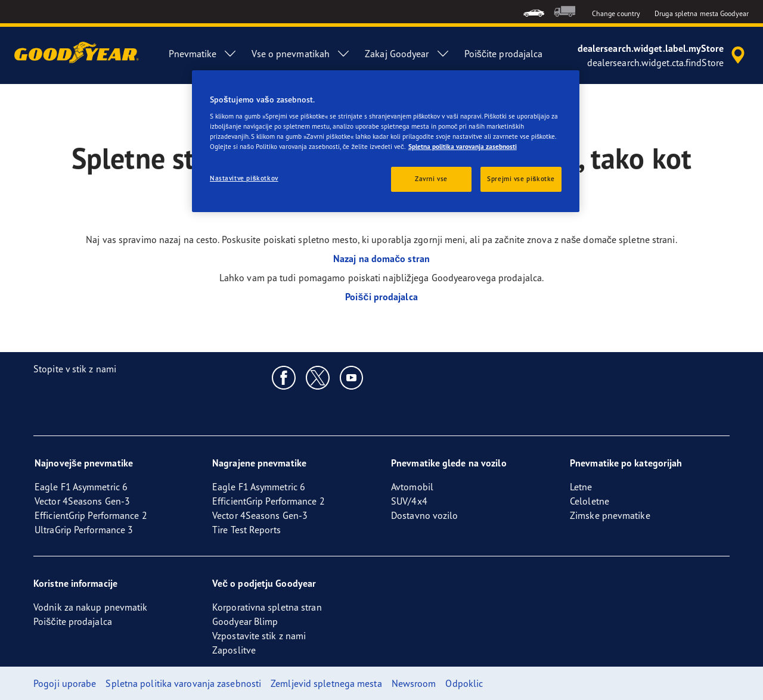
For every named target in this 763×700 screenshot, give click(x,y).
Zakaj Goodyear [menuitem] (407, 54)
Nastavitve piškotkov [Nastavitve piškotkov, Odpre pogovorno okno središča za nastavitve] (244, 178)
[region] (386, 141)
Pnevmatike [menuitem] (203, 54)
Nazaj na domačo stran (381, 259)
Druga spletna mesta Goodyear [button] (702, 13)
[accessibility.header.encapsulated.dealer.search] (663, 55)
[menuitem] (534, 12)
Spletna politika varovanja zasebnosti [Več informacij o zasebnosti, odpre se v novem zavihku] (463, 147)
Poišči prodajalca (381, 297)
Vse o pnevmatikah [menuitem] (301, 54)
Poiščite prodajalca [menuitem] (504, 54)
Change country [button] (616, 13)
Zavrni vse (431, 179)
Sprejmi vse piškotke (521, 179)
